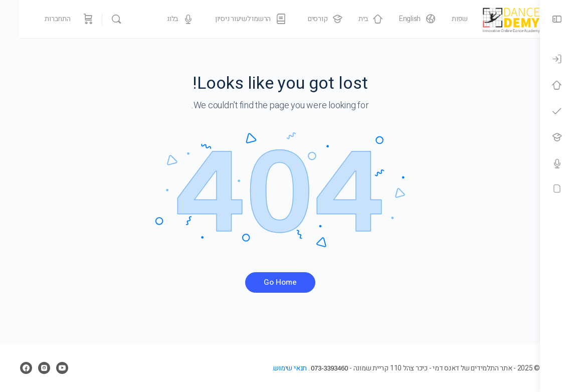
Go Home (270, 282)
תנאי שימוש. (269, 368)
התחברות (39, 19)
